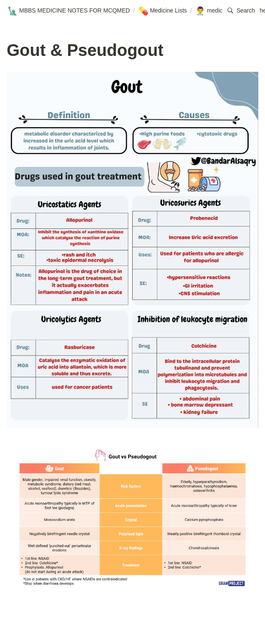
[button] (241, 11)
